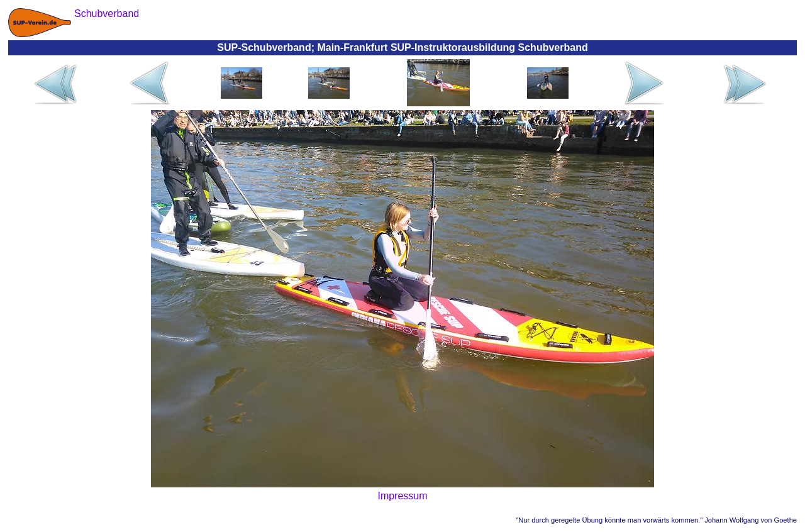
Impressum (402, 496)
